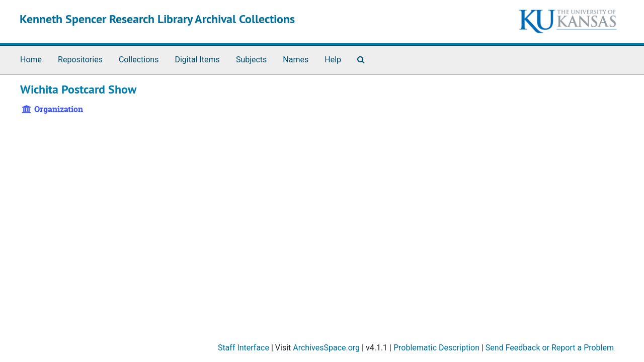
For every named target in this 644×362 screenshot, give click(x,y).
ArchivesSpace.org (326, 348)
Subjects (251, 60)
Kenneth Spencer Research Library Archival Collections (157, 19)
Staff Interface (244, 348)
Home (31, 60)
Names (296, 60)
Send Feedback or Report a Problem (550, 348)
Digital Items (197, 60)
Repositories (80, 60)
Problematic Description (436, 348)
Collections (139, 60)
